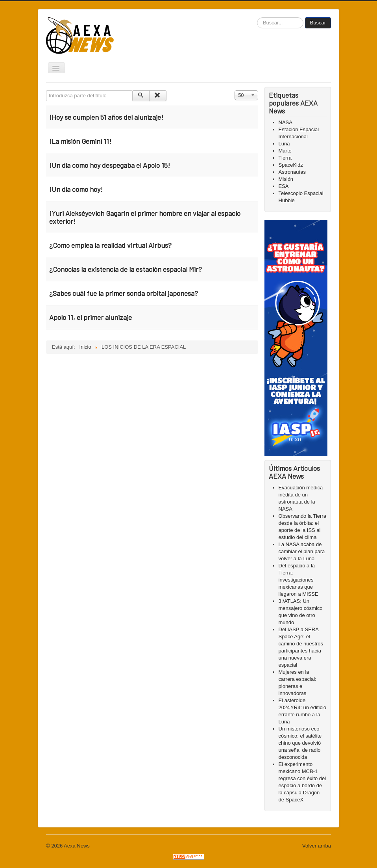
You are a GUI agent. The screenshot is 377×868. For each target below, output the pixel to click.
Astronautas (292, 172)
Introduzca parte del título (46, 90)
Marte (285, 151)
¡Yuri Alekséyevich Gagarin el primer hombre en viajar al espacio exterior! (145, 217)
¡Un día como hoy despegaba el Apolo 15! (110, 165)
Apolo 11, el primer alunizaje (91, 317)
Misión (286, 179)
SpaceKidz (291, 165)
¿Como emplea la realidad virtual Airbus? (110, 245)
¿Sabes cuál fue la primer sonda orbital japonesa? (124, 293)
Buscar (318, 23)
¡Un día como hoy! (76, 189)
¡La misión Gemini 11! (80, 141)
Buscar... (257, 18)
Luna (284, 144)
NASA (286, 122)
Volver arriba (317, 846)
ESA (284, 186)
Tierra (285, 158)
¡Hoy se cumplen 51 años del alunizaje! (107, 117)
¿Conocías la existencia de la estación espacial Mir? (126, 269)
